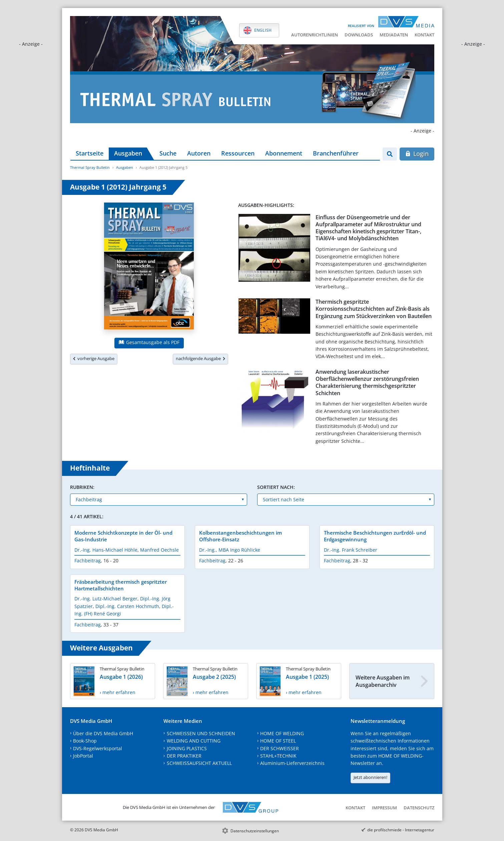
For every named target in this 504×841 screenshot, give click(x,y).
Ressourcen (238, 153)
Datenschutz (419, 808)
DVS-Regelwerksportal (98, 748)
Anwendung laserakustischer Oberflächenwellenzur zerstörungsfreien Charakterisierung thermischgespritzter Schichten (367, 382)
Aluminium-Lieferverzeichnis (292, 763)
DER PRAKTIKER (184, 756)
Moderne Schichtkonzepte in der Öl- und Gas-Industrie (123, 536)
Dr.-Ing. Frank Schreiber (351, 550)
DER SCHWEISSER (280, 748)
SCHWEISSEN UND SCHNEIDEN (201, 733)
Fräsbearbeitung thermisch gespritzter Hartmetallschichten (121, 585)
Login (417, 154)
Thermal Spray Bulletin (90, 167)
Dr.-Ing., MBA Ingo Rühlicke (230, 550)
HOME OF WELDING (282, 733)
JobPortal (83, 756)
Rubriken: (82, 487)
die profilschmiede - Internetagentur (401, 830)
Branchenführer (336, 153)
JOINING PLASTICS (187, 748)
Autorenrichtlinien (315, 35)
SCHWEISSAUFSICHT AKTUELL (199, 763)
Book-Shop (85, 741)
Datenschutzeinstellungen (255, 831)
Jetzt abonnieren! (370, 777)
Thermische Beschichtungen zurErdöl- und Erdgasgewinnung (375, 536)
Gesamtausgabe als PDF (149, 342)
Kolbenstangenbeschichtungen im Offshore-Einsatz (240, 536)
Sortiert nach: (276, 487)
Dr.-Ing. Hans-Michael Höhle (106, 550)
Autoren (199, 153)
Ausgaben (128, 153)
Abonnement (284, 153)
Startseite (90, 153)
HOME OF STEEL (278, 741)
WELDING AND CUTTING (194, 741)
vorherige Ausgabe (94, 358)
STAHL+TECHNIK (278, 756)
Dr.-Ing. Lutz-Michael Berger (106, 599)
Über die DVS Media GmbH (103, 733)
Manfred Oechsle (159, 550)
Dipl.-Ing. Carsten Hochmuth (127, 606)
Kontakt (424, 35)
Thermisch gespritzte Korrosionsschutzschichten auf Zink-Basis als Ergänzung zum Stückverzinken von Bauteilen (374, 309)
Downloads (359, 35)
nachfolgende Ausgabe (200, 358)
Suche (168, 153)
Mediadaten (394, 35)
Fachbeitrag (88, 560)
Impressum (384, 808)
